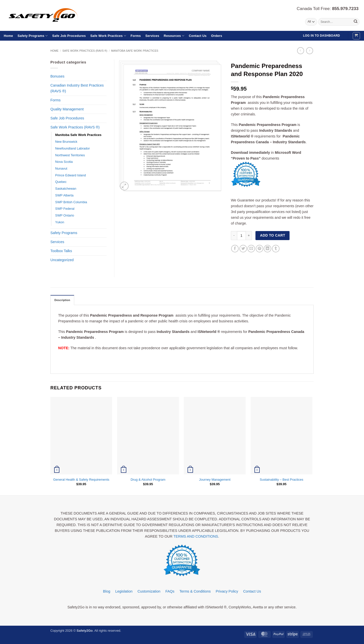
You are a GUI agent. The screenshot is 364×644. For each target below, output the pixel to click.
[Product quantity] (241, 236)
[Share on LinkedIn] (267, 249)
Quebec (61, 182)
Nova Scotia (64, 162)
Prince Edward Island (70, 175)
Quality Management (67, 109)
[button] (356, 36)
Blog (107, 592)
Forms (136, 36)
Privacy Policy (227, 592)
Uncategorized (62, 260)
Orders (217, 36)
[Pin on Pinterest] (259, 249)
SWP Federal (65, 209)
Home (8, 36)
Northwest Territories (70, 155)
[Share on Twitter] (243, 249)
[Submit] (355, 22)
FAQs (170, 592)
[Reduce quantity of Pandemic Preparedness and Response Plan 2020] (234, 236)
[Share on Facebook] (235, 249)
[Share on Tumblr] (276, 249)
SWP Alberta (64, 195)
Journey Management (215, 480)
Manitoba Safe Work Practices (135, 51)
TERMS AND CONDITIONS (196, 537)
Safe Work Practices (108, 36)
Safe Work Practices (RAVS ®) (85, 51)
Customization (149, 592)
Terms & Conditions (195, 592)
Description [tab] (63, 300)
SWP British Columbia (71, 202)
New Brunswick (66, 142)
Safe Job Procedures (69, 36)
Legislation (124, 592)
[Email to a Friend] (251, 249)
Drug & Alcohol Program (148, 480)
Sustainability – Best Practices (282, 480)
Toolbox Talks (61, 251)
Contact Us (198, 36)
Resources (174, 36)
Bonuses (57, 76)
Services (152, 36)
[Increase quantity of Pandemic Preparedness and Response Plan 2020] (249, 236)
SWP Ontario (65, 215)
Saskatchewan (66, 189)
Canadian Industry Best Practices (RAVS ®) (77, 88)
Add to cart (272, 235)
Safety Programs (33, 36)
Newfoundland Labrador (72, 148)
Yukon (60, 222)
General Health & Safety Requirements (81, 480)
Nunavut (61, 168)
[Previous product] (310, 51)
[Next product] (301, 51)
